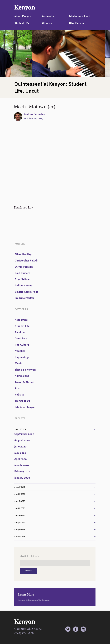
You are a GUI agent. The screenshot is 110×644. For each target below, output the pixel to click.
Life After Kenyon (25, 407)
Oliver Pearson (24, 267)
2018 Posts (20, 494)
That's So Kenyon (25, 370)
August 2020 (22, 441)
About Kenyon (23, 17)
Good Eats (21, 339)
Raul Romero (23, 273)
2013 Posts (20, 530)
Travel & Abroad (25, 382)
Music (18, 364)
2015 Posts (20, 516)
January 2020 (22, 478)
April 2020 (20, 459)
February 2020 (23, 472)
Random (20, 332)
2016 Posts (20, 508)
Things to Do (23, 401)
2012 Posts (20, 537)
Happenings (22, 357)
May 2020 (20, 453)
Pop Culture (22, 345)
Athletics (47, 24)
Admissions (22, 376)
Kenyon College (25, 8)
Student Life (22, 24)
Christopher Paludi (26, 261)
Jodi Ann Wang (24, 286)
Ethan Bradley (23, 255)
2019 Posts (20, 487)
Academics (48, 17)
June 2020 (20, 447)
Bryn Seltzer (22, 279)
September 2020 (24, 434)
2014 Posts (20, 523)
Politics (19, 395)
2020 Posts (20, 429)
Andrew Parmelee (34, 114)
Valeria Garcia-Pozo (27, 292)
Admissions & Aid (79, 17)
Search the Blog (29, 556)
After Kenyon (76, 24)
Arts (17, 389)
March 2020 (21, 465)
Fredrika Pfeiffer (25, 298)
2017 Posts (20, 501)
